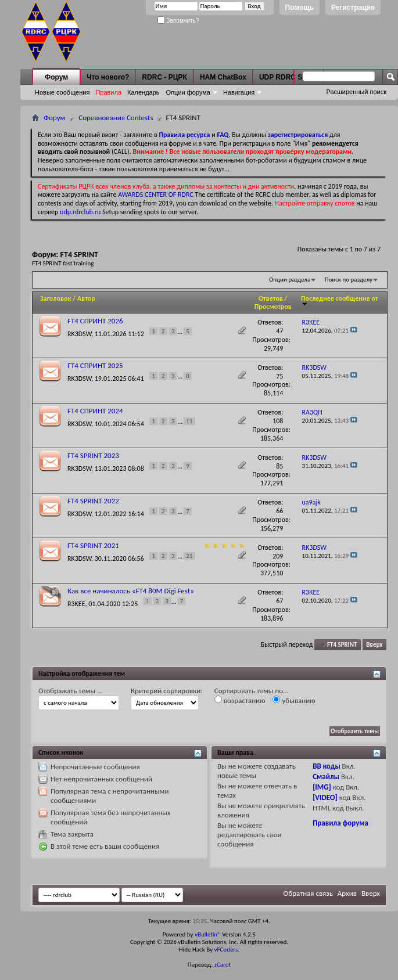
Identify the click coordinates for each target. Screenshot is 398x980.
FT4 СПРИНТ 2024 (95, 411)
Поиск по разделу (349, 280)
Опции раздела (290, 280)
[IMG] (322, 787)
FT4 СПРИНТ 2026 (95, 321)
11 (189, 421)
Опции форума (188, 92)
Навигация (239, 92)
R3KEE (76, 603)
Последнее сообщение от (339, 300)
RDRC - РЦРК (164, 77)
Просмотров (273, 307)
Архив (347, 893)
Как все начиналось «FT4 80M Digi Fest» (131, 591)
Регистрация (353, 8)
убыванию (294, 700)
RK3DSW (79, 333)
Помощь (300, 8)
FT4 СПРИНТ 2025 (95, 365)
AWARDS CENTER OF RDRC (156, 194)
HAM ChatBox (223, 77)
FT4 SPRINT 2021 (93, 545)
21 (189, 556)
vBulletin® (208, 934)
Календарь (144, 92)
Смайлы (326, 777)
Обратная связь (308, 893)
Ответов (271, 298)
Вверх (374, 645)
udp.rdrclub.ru (80, 212)
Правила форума (340, 823)
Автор (86, 298)
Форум (56, 77)
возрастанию (240, 700)
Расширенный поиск (356, 92)
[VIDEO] (325, 797)
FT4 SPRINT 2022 (93, 501)
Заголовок (55, 298)
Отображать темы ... (71, 691)
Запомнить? (178, 21)
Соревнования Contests (116, 118)
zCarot (223, 965)
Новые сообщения (62, 92)
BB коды (327, 766)
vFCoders (226, 950)
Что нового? (108, 77)
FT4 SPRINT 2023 (93, 455)
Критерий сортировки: (167, 691)
